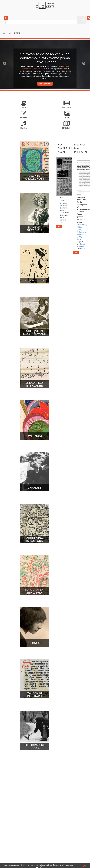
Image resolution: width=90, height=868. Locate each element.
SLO (4, 33)
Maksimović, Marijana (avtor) (82, 234)
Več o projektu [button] (45, 84)
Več (59, 226)
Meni (17, 33)
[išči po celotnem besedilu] (83, 20)
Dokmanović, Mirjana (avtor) (82, 227)
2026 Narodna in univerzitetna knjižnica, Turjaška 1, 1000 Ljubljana (48, 865)
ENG (9, 33)
